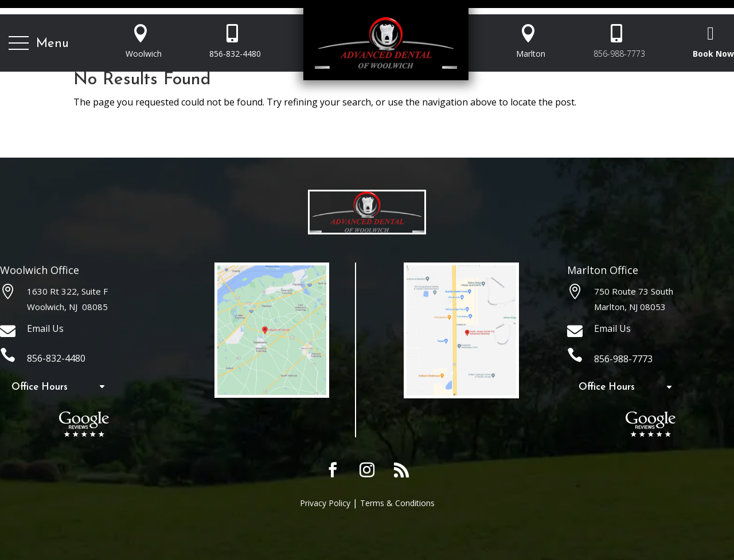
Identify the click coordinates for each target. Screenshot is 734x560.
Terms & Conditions (397, 503)
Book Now (713, 54)
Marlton (531, 54)
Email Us (45, 328)
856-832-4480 (235, 54)
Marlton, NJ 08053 (630, 307)
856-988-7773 (619, 54)
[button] (39, 44)
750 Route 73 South (634, 291)
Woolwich (144, 54)
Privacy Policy (325, 503)
